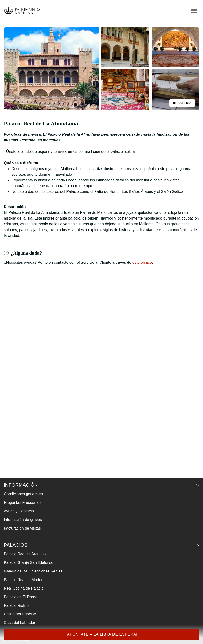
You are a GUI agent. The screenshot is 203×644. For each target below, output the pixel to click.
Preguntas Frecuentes (23, 502)
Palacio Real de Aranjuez (25, 554)
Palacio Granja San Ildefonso (29, 563)
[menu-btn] (194, 11)
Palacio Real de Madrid (24, 580)
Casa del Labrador (20, 623)
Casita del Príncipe (20, 614)
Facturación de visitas (22, 528)
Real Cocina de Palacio (24, 588)
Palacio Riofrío (16, 605)
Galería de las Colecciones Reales (33, 571)
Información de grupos (23, 520)
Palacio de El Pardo (21, 597)
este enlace (142, 262)
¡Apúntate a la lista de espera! (101, 634)
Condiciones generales (23, 494)
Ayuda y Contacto (19, 511)
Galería (182, 103)
